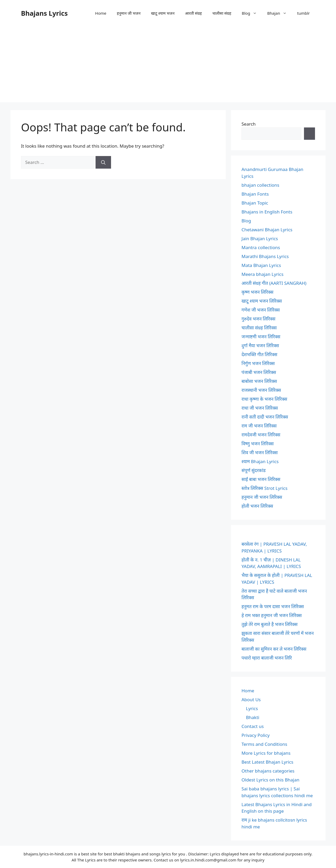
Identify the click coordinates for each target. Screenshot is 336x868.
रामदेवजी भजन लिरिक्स (261, 435)
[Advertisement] (168, 66)
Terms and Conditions (264, 744)
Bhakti (253, 717)
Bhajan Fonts (255, 194)
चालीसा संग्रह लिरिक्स (259, 328)
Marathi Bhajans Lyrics (265, 256)
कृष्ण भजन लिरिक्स (258, 292)
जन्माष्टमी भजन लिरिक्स (261, 337)
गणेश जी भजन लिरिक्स (261, 310)
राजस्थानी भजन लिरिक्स (261, 390)
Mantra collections (261, 247)
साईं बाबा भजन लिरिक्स (261, 479)
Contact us (253, 726)
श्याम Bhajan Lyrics (260, 461)
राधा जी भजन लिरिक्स (260, 408)
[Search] (103, 162)
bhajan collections (260, 185)
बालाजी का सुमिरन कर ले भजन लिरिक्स (274, 649)
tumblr (303, 13)
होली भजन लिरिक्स (257, 506)
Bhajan (280, 13)
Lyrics (252, 708)
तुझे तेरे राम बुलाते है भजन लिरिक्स (270, 624)
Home (101, 13)
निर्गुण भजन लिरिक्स (258, 363)
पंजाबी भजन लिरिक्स (259, 372)
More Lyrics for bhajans (266, 753)
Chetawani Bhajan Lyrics (267, 230)
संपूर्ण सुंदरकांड (254, 470)
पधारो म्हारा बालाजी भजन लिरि (267, 658)
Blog (252, 13)
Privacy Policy (256, 735)
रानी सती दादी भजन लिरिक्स (265, 417)
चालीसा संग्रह (222, 13)
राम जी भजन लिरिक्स (259, 426)
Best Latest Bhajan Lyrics (267, 762)
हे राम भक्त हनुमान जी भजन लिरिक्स (272, 615)
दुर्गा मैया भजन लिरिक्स (260, 345)
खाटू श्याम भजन (163, 13)
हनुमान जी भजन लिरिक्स (262, 497)
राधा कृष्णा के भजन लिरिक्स (264, 399)
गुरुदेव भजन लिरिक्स (258, 319)
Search (249, 124)
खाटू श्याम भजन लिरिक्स (262, 301)
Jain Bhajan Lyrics (260, 239)
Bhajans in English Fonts (267, 212)
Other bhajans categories (268, 771)
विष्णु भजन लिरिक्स (258, 444)
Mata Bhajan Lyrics (261, 265)
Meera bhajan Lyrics (262, 274)
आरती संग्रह (193, 13)
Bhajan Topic (255, 203)
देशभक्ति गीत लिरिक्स (259, 354)
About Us (251, 700)
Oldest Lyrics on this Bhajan (270, 780)
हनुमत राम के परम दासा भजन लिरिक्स (273, 606)
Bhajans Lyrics (44, 13)
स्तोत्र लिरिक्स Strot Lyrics (264, 488)
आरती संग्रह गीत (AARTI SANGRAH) (274, 283)
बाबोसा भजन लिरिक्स (259, 381)
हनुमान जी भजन (129, 13)
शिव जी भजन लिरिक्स (260, 452)
